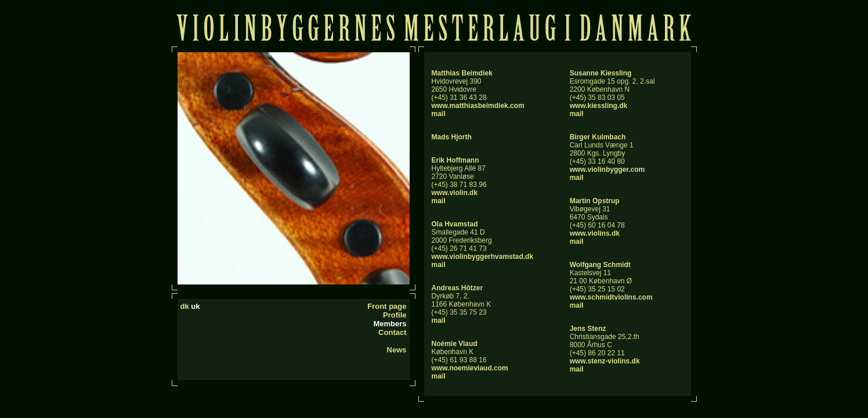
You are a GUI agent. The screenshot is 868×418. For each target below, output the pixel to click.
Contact (392, 332)
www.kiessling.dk (599, 106)
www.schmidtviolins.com (611, 297)
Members (390, 324)
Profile (395, 315)
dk (185, 306)
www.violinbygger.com (607, 170)
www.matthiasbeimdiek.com (478, 106)
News (397, 350)
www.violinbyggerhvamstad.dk (483, 257)
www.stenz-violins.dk (605, 361)
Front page (387, 306)
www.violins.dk (595, 233)
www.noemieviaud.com (470, 368)
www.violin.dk (455, 193)
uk (195, 306)
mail (439, 114)
